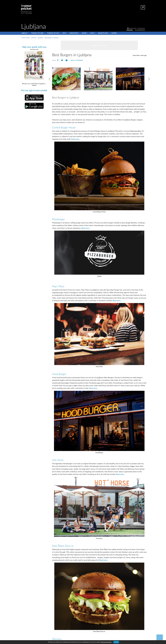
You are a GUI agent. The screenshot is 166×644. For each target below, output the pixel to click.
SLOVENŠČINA (140, 30)
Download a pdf (34, 49)
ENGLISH (130, 30)
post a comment (77, 60)
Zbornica (57, 638)
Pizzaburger (58, 219)
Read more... (75, 139)
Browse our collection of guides (33, 84)
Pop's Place (58, 286)
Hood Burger (59, 374)
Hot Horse (58, 459)
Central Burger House (64, 128)
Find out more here (106, 642)
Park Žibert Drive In (63, 545)
